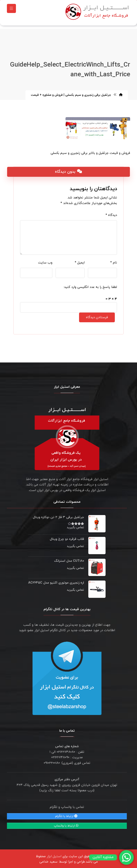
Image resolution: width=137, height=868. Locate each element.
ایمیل (80, 261)
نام (114, 261)
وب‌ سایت (45, 261)
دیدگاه (111, 213)
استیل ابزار (54, 854)
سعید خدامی (48, 860)
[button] (11, 10)
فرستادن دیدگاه (97, 315)
